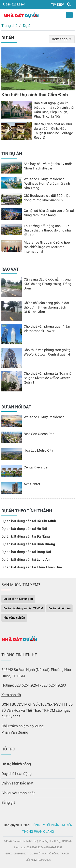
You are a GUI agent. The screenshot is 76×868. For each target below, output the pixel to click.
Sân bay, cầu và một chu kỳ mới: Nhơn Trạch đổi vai (48, 166)
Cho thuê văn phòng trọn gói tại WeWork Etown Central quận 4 (48, 352)
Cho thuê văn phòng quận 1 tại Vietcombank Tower (47, 329)
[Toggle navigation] (69, 15)
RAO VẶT (10, 269)
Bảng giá (8, 802)
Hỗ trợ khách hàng (16, 764)
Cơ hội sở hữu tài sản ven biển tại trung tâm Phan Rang (49, 213)
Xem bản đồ (11, 695)
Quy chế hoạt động (17, 774)
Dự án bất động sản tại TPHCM (23, 608)
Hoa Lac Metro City (38, 450)
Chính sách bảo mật (17, 783)
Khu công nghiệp (14, 618)
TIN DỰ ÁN (12, 154)
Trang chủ (9, 26)
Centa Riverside (36, 467)
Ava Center (32, 484)
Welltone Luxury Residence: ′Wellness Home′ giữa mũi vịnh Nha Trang (47, 183)
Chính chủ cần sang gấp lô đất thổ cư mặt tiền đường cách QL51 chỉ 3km (47, 307)
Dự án (28, 26)
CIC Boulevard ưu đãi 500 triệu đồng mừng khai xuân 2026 (47, 198)
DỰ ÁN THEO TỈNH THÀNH (27, 511)
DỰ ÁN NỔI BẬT (16, 407)
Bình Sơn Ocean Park (40, 434)
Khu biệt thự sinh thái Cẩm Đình (35, 95)
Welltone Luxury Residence (44, 417)
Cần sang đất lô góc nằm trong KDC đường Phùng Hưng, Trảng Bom (48, 284)
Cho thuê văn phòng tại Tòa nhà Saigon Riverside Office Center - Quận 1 (48, 378)
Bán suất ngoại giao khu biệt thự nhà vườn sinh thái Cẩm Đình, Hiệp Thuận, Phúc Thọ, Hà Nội (54, 110)
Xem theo (60, 39)
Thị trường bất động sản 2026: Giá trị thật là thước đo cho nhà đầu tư (47, 230)
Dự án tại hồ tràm (59, 608)
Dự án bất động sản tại (29, 521)
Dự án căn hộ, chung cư (18, 599)
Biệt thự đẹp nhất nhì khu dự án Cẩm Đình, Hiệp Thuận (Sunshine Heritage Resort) (53, 131)
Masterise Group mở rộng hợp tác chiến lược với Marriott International (47, 247)
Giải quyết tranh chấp (18, 793)
